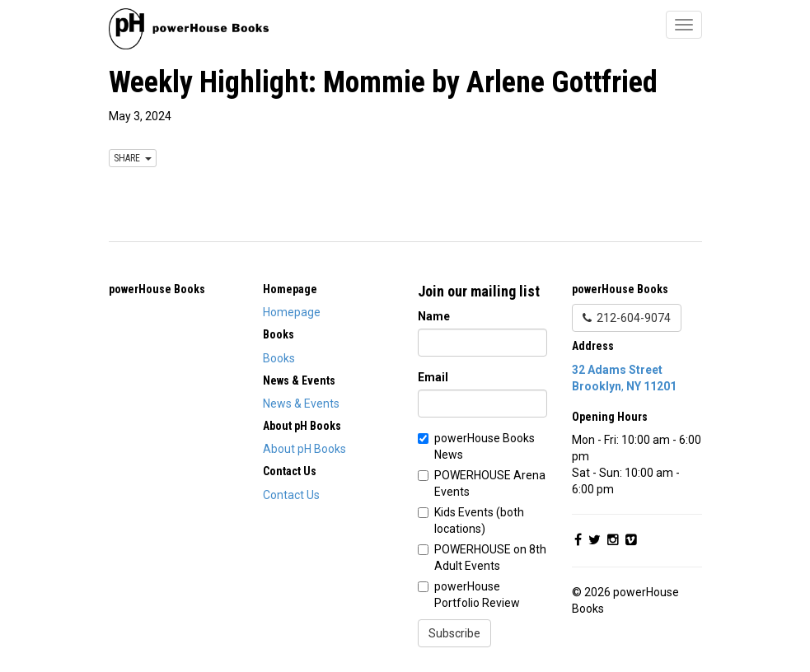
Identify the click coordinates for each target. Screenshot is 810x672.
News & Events (301, 404)
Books (279, 358)
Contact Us (291, 495)
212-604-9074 (627, 318)
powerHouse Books (157, 289)
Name (434, 316)
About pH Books (304, 449)
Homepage (292, 312)
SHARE (133, 158)
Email (433, 377)
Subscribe (454, 633)
